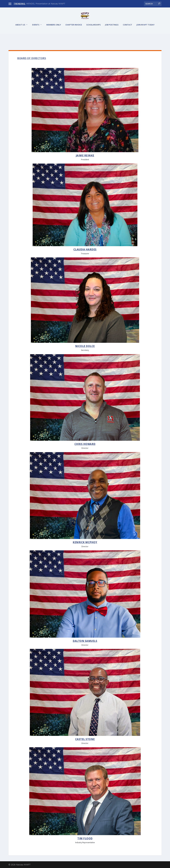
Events (36, 35)
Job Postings (112, 35)
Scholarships (93, 35)
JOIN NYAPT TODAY (145, 35)
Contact (127, 35)
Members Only (54, 35)
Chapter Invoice (74, 35)
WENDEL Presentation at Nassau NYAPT (46, 4)
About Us (20, 35)
